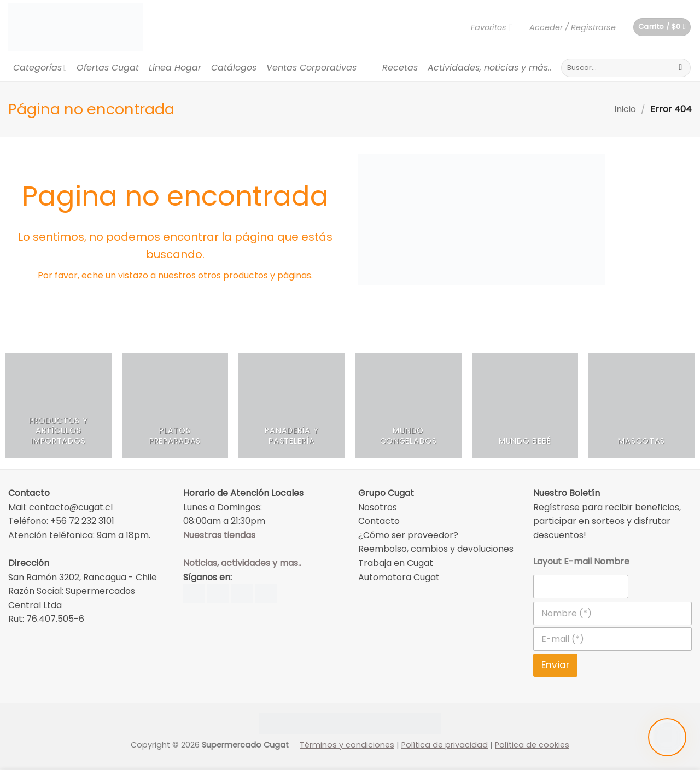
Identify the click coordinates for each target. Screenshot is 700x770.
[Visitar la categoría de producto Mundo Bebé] (525, 406)
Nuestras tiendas (219, 535)
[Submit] (681, 68)
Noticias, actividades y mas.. (242, 563)
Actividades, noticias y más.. (489, 68)
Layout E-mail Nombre (581, 561)
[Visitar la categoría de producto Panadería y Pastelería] (291, 406)
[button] (573, 27)
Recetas (400, 68)
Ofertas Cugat (108, 68)
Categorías (40, 68)
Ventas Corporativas (311, 68)
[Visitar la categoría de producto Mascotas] (641, 406)
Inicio (625, 109)
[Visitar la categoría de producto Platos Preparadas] (175, 406)
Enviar (555, 665)
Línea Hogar (175, 68)
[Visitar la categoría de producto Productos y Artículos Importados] (59, 406)
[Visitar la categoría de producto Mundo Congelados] (409, 406)
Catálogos (234, 68)
